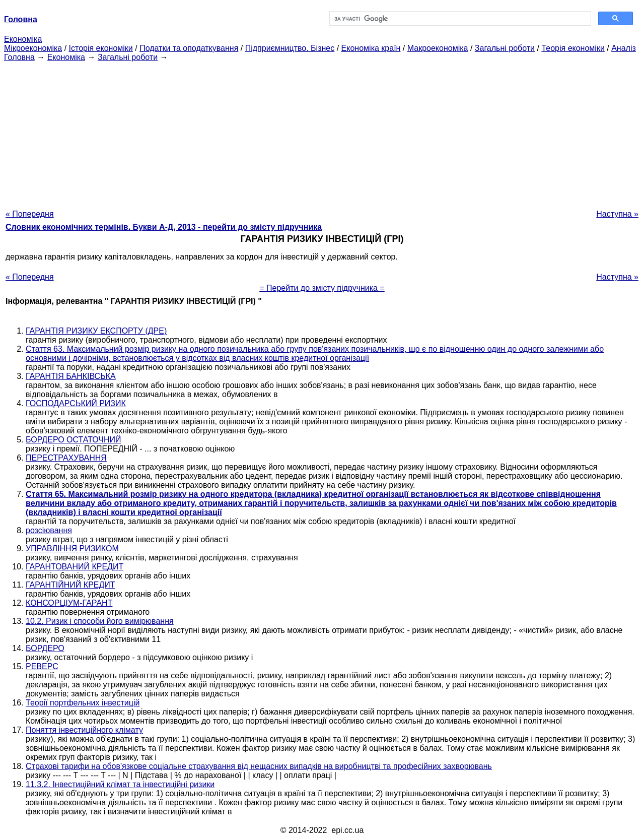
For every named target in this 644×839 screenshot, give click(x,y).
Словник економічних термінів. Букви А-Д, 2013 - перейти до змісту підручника (164, 227)
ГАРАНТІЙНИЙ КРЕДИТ (70, 585)
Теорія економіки (573, 48)
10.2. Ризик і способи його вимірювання (100, 621)
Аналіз (624, 48)
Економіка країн (371, 48)
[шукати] (459, 19)
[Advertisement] (322, 133)
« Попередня (30, 214)
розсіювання (49, 530)
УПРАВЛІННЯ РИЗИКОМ (72, 548)
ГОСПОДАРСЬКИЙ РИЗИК (76, 403)
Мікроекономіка (33, 48)
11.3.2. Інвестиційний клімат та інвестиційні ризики (120, 784)
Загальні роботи (505, 48)
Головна (19, 57)
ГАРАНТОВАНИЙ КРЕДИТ (75, 567)
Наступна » (617, 214)
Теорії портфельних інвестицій (83, 703)
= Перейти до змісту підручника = (322, 288)
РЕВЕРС (42, 666)
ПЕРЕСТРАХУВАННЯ (66, 458)
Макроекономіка (438, 48)
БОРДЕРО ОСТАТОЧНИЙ (74, 440)
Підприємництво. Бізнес (290, 48)
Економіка (23, 39)
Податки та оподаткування (189, 48)
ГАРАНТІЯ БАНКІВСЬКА (71, 376)
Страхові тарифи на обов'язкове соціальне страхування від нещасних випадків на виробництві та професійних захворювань (259, 766)
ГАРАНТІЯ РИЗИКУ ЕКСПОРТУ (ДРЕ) (96, 331)
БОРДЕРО (45, 648)
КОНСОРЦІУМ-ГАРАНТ (69, 603)
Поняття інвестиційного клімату (84, 730)
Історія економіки (101, 48)
